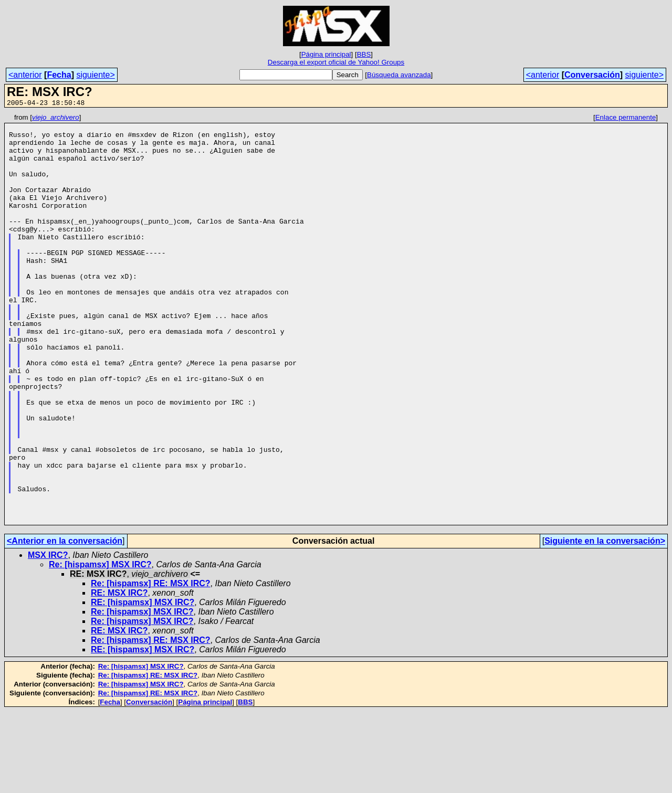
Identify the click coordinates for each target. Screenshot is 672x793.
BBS (364, 54)
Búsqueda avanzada (399, 75)
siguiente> (95, 75)
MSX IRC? (48, 637)
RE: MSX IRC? (119, 675)
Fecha (59, 75)
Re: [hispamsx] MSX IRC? (100, 646)
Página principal (326, 54)
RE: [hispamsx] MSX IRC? (143, 684)
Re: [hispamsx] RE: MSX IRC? (151, 665)
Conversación (592, 75)
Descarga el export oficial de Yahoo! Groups (336, 62)
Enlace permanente (626, 119)
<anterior (25, 75)
